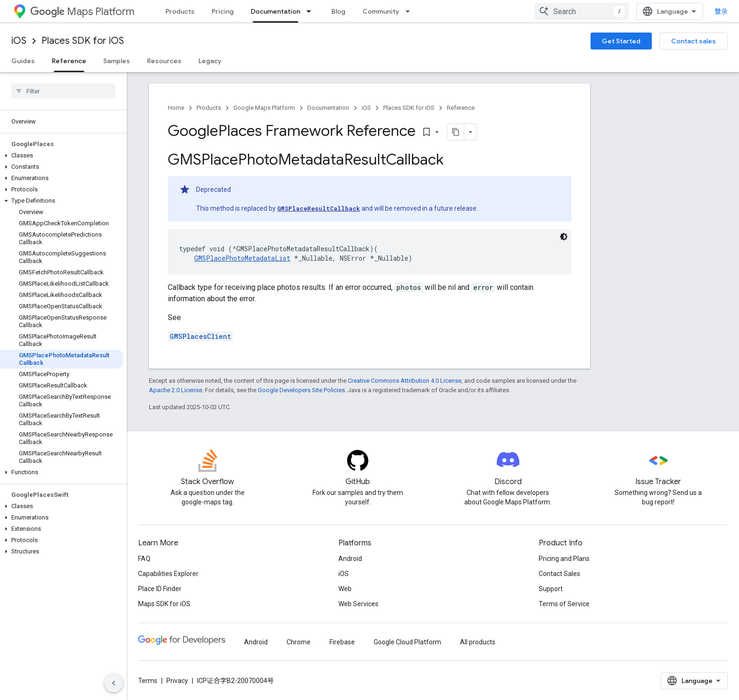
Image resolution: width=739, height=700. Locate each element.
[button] (62, 156)
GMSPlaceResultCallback (319, 208)
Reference (461, 108)
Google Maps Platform (264, 108)
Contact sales (694, 41)
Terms (148, 681)
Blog (338, 11)
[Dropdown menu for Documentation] (312, 11)
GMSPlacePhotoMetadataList (242, 258)
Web (345, 589)
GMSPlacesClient (200, 336)
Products (180, 11)
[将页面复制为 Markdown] (456, 132)
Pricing (223, 11)
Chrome (299, 642)
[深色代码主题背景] (564, 237)
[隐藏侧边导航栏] (114, 683)
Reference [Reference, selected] (69, 61)
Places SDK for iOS (83, 41)
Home (176, 108)
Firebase (342, 642)
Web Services (358, 604)
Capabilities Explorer (168, 574)
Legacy (210, 61)
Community (381, 11)
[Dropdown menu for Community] (411, 11)
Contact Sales (559, 574)
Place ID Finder (160, 589)
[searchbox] (63, 91)
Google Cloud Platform (407, 642)
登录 (721, 11)
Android (350, 559)
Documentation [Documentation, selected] (275, 11)
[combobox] (582, 11)
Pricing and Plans (564, 559)
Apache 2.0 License (176, 390)
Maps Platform (82, 12)
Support (551, 589)
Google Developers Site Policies (301, 390)
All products (478, 642)
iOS (19, 41)
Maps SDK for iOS (164, 604)
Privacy (177, 681)
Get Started (621, 41)
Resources (164, 61)
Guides (23, 61)
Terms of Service (564, 604)
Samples (117, 61)
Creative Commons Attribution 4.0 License (405, 381)
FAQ (144, 559)
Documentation (328, 108)
